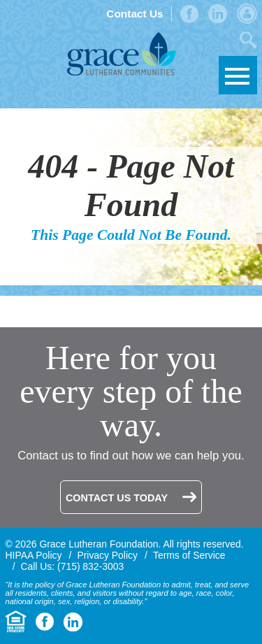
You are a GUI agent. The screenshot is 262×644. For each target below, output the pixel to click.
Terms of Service (189, 555)
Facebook (189, 14)
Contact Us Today (117, 498)
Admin (247, 14)
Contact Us (134, 14)
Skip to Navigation (238, 75)
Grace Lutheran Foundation (121, 54)
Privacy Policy (107, 555)
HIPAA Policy (34, 555)
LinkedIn (218, 14)
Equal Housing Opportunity (16, 622)
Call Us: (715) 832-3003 (73, 566)
